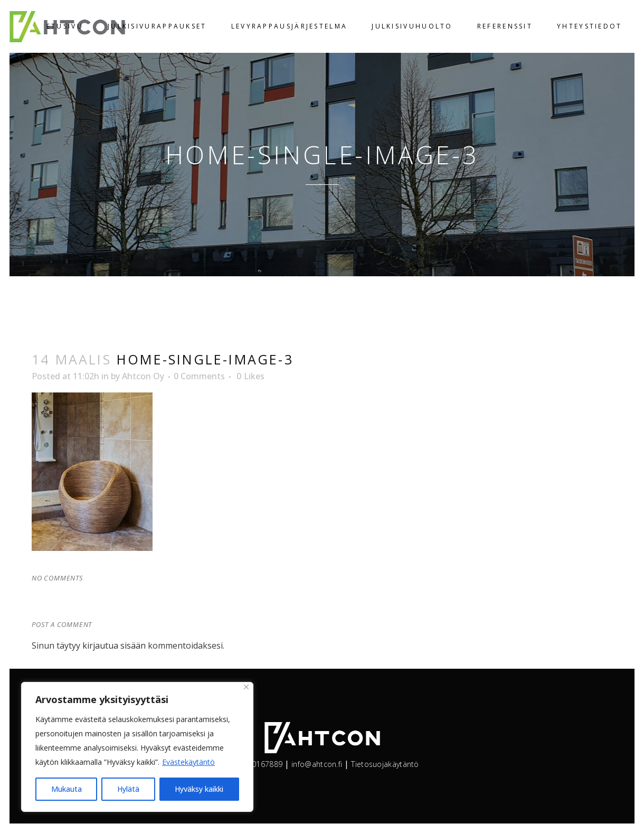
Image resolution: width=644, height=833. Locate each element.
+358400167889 (254, 764)
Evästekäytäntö (188, 762)
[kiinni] (246, 687)
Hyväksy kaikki (199, 789)
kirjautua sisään (114, 645)
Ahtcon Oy (143, 376)
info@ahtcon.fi (317, 764)
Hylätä (128, 789)
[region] (137, 747)
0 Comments (199, 376)
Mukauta (67, 789)
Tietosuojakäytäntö (385, 764)
